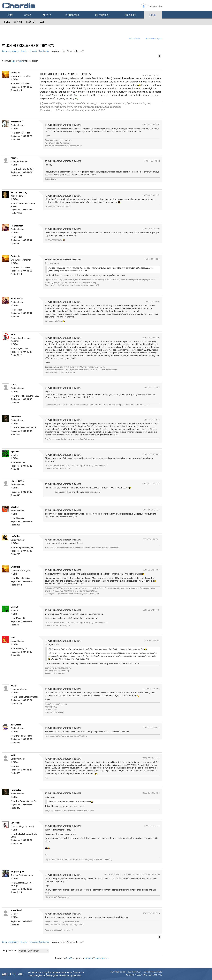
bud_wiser (16, 725)
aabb (13, 755)
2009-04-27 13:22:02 (152, 337)
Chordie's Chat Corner (39, 51)
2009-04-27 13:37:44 (152, 388)
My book (102, 15)
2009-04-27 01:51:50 (152, 301)
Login (42, 22)
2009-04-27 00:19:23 (152, 75)
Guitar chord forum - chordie (15, 51)
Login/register (155, 6)
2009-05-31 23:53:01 (152, 913)
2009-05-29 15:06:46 (152, 793)
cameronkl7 (17, 122)
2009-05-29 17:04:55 (112, 874)
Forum (153, 15)
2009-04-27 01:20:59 (152, 229)
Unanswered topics (153, 39)
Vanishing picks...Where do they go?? (28, 45)
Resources (131, 15)
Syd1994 (15, 451)
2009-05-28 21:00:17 (152, 689)
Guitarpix (15, 73)
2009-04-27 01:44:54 (152, 259)
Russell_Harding (19, 192)
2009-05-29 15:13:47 (152, 826)
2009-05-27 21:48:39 (152, 610)
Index (7, 22)
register (21, 61)
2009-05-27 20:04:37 (152, 539)
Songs (28, 15)
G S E (13, 385)
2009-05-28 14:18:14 (152, 640)
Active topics (135, 39)
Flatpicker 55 (17, 481)
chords (159, 975)
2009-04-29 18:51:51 (152, 420)
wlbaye (14, 158)
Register (31, 22)
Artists (47, 15)
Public (72, 15)
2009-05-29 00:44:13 (152, 758)
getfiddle (15, 536)
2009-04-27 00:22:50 (152, 125)
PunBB (69, 958)
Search (18, 22)
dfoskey (15, 507)
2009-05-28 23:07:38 (151, 727)
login (13, 61)
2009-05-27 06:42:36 (152, 484)
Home (10, 15)
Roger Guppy (17, 872)
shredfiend (16, 910)
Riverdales (16, 417)
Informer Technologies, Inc (97, 958)
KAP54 (14, 686)
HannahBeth (17, 226)
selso (13, 638)
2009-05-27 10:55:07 (152, 510)
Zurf (13, 334)
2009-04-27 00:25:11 (152, 161)
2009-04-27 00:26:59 (152, 195)
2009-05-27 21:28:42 (152, 570)
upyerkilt (15, 823)
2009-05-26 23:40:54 (151, 454)
